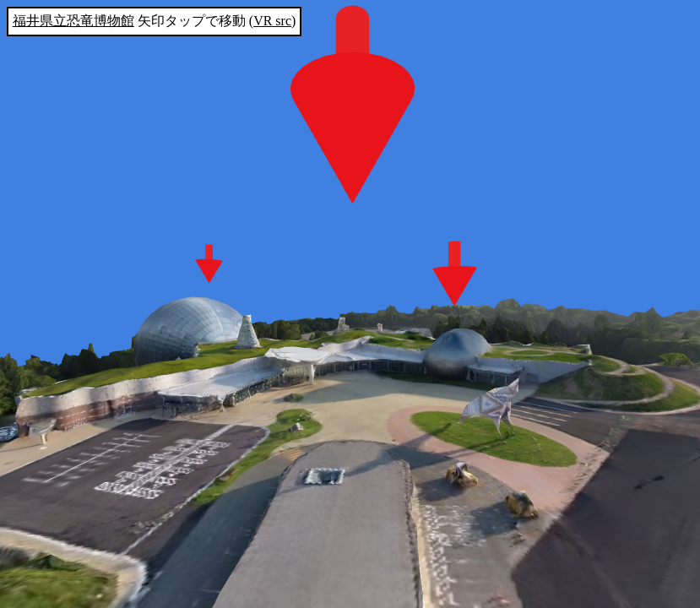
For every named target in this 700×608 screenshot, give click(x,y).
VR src (272, 21)
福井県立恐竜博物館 (73, 21)
